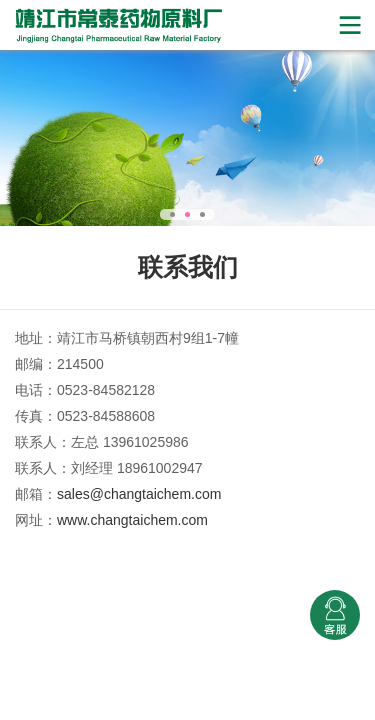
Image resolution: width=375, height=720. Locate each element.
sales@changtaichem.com (139, 494)
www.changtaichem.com (132, 520)
